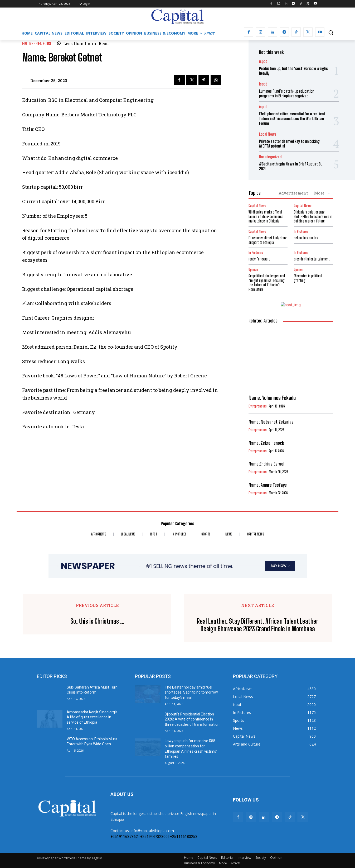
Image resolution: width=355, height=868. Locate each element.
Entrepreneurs (37, 43)
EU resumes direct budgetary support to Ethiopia (268, 240)
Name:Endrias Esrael (266, 464)
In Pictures (301, 232)
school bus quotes (306, 238)
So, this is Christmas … (97, 621)
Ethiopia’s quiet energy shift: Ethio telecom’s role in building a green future (313, 217)
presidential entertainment (312, 259)
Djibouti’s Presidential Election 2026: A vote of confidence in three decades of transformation (192, 719)
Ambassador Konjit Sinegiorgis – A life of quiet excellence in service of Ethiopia (94, 717)
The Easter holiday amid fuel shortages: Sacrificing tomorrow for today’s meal (191, 692)
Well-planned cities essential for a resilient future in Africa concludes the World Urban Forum (292, 118)
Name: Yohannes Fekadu (272, 398)
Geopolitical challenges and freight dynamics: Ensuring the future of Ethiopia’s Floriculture (267, 283)
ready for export (259, 259)
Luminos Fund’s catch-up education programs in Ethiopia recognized (287, 93)
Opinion (253, 270)
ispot (263, 61)
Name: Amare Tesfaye (268, 485)
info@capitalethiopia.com (152, 831)
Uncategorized (270, 157)
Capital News (257, 206)
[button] (331, 32)
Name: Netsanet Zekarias (271, 422)
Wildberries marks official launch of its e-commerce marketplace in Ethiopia (266, 217)
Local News (268, 134)
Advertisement (293, 193)
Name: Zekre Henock (266, 443)
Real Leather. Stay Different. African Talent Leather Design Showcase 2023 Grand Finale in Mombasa (258, 625)
